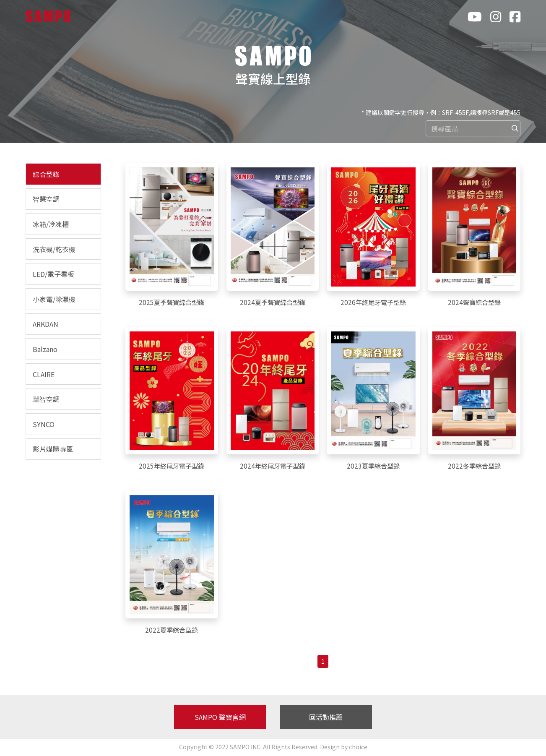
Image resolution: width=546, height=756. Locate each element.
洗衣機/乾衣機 (54, 249)
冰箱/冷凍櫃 (51, 224)
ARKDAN (45, 324)
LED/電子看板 (53, 274)
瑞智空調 (46, 399)
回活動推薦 (326, 718)
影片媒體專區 (53, 449)
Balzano (45, 349)
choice (358, 748)
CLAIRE (44, 374)
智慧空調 (46, 199)
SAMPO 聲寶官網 (220, 718)
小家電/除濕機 (54, 299)
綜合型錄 (46, 174)
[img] (515, 128)
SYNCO (44, 424)
